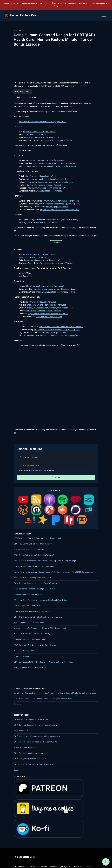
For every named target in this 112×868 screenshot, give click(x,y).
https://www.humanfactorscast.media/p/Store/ (56, 166)
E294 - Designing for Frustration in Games (30, 668)
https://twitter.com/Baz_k (35, 135)
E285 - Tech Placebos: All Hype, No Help (29, 594)
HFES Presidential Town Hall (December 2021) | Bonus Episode (38, 538)
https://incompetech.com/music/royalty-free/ (60, 210)
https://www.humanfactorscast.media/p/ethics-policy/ (57, 204)
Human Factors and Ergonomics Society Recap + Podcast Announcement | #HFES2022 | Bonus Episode (53, 572)
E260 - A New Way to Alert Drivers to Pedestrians (33, 611)
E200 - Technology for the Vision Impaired (30, 639)
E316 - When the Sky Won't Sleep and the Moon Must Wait (36, 742)
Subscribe (56, 477)
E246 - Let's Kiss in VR (22, 656)
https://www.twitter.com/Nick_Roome (39, 132)
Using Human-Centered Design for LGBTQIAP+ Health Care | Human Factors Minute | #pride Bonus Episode (55, 693)
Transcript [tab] (32, 97)
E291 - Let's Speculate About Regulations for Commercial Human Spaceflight (43, 662)
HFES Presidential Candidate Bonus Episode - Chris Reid (35, 589)
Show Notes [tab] (21, 97)
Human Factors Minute (25, 689)
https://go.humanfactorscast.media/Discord (54, 140)
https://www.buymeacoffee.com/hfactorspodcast (54, 163)
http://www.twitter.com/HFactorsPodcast (43, 185)
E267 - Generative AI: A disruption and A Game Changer (35, 645)
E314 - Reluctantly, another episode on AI (30, 753)
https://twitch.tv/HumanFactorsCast (40, 176)
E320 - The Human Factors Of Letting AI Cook (31, 719)
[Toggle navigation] (104, 15)
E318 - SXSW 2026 (21, 731)
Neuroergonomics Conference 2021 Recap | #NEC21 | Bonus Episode (40, 628)
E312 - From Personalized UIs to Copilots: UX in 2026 (34, 764)
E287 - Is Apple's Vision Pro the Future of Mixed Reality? (35, 566)
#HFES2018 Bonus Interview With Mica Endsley (32, 634)
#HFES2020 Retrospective (24, 651)
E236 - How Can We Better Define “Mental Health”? (33, 544)
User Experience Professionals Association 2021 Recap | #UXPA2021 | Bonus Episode (47, 561)
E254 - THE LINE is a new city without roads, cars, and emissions (38, 617)
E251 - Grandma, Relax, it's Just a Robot (29, 623)
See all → (17, 704)
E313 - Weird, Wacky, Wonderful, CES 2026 (30, 759)
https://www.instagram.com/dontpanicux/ (42, 137)
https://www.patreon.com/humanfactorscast (45, 160)
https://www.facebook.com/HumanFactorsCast (48, 188)
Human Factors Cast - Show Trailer (27, 606)
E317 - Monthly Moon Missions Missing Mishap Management (37, 736)
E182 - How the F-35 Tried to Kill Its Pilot (29, 549)
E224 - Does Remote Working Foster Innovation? (32, 578)
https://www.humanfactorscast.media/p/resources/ (61, 201)
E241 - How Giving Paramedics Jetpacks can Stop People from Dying (40, 600)
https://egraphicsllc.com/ (57, 207)
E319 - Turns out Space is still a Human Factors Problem (35, 583)
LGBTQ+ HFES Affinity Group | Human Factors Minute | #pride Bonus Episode (43, 699)
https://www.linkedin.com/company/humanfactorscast (50, 182)
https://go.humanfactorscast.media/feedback (38, 222)
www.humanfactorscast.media (49, 191)
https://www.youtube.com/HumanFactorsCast (46, 179)
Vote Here (56, 243)
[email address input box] (56, 465)
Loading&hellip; (56, 385)
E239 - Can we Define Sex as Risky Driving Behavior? (34, 555)
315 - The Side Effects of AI (24, 747)
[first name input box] (56, 457)
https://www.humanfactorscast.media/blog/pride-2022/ (43, 122)
